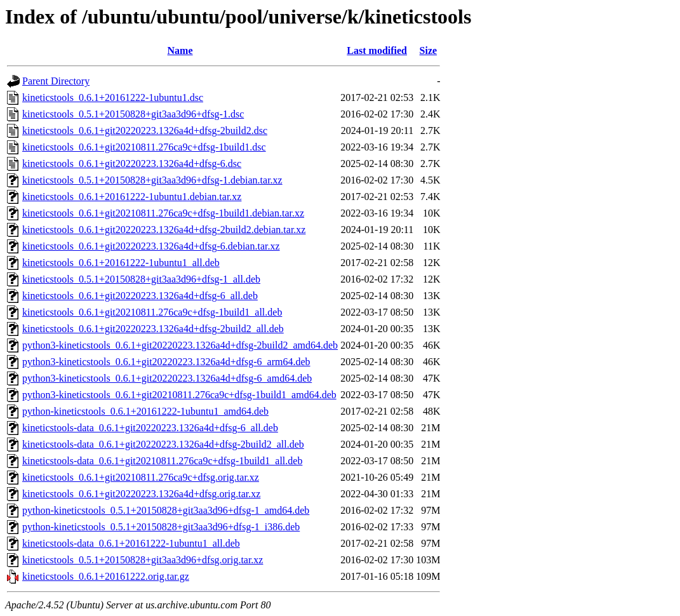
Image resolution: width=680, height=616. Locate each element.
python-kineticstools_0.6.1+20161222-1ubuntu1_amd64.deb (145, 411)
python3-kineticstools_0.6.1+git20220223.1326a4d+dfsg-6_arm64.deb (166, 362)
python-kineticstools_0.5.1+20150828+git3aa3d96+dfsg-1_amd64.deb (166, 510)
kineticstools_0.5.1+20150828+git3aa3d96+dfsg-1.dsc (133, 114)
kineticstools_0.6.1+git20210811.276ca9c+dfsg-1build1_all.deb (152, 312)
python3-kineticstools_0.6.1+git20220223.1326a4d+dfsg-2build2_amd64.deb (180, 345)
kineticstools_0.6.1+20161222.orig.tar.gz (106, 576)
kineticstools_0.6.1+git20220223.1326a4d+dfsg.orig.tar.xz (141, 494)
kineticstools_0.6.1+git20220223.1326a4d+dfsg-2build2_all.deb (153, 329)
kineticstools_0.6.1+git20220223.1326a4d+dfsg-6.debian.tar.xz (151, 246)
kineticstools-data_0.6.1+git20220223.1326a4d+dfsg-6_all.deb (150, 428)
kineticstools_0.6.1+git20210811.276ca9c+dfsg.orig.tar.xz (141, 477)
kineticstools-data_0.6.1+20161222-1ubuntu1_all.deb (131, 543)
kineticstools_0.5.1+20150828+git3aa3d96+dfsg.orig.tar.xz (143, 560)
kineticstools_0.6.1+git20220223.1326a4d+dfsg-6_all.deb (140, 296)
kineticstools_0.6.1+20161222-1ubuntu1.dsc (113, 97)
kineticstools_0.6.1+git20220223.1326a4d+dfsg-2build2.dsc (145, 131)
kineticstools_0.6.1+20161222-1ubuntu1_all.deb (121, 263)
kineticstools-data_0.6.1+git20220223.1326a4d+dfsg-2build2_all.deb (163, 444)
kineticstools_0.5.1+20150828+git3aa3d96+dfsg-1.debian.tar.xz (152, 180)
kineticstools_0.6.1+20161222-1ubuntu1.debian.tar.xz (132, 197)
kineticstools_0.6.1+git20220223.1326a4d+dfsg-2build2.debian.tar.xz (164, 230)
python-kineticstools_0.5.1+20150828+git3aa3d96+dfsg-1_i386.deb (161, 527)
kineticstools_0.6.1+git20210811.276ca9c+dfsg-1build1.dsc (144, 147)
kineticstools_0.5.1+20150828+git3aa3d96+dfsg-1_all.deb (141, 279)
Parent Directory (56, 81)
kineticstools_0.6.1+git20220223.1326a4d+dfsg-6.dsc (132, 164)
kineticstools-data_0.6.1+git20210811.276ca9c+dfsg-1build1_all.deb (162, 461)
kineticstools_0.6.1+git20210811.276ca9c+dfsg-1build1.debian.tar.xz (163, 213)
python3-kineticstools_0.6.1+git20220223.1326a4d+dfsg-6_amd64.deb (167, 378)
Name (180, 50)
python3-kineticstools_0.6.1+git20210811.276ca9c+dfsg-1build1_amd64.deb (179, 395)
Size (429, 50)
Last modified (377, 50)
